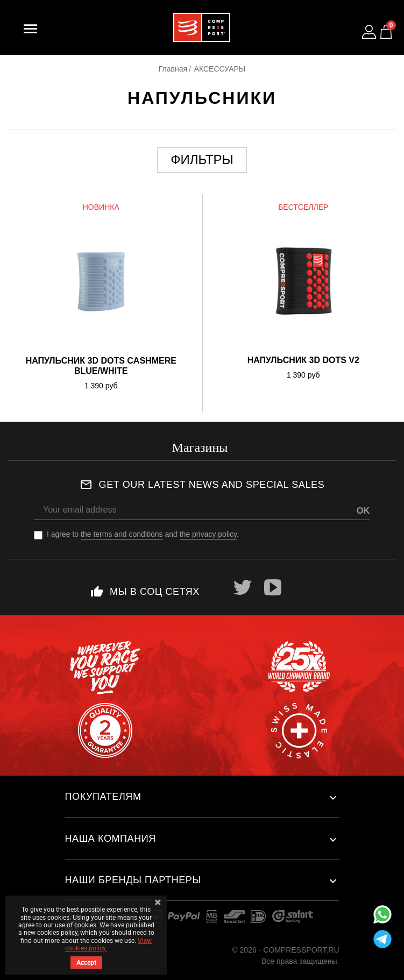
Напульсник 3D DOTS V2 (303, 360)
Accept (86, 963)
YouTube (273, 587)
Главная (173, 69)
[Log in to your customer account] (369, 32)
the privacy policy (208, 534)
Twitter (243, 587)
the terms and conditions (122, 534)
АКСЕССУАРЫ (220, 69)
